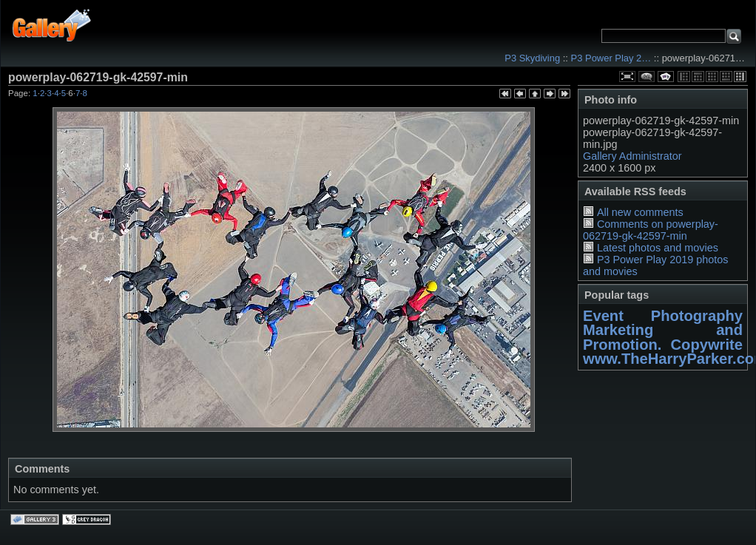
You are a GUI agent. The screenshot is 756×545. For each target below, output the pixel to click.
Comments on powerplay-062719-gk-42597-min (651, 230)
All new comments (640, 212)
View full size (627, 77)
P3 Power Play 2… (611, 58)
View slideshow (666, 77)
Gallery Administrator (632, 156)
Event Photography (663, 316)
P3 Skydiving (532, 58)
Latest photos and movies (658, 248)
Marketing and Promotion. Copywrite (663, 337)
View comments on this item (647, 77)
